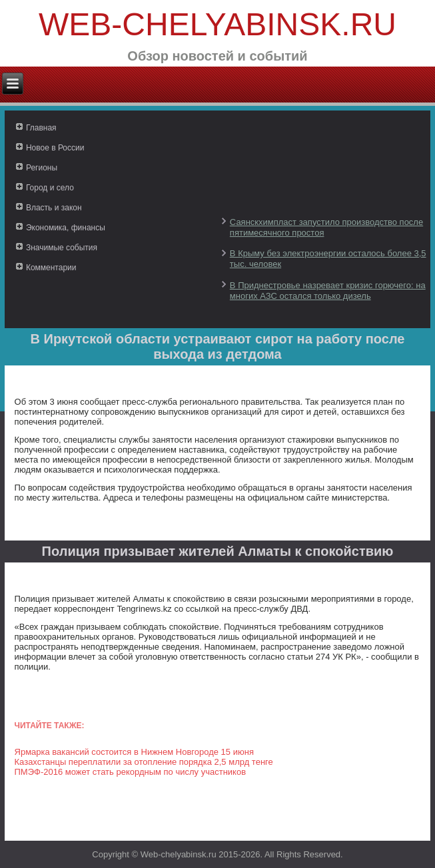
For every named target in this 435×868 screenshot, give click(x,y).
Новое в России (55, 148)
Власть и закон (54, 208)
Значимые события (62, 248)
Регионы (42, 168)
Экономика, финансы (66, 228)
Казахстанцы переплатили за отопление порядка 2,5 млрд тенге (144, 762)
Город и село (50, 188)
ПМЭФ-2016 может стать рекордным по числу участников (131, 772)
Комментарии (51, 268)
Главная (41, 128)
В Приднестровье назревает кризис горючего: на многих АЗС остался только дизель (328, 291)
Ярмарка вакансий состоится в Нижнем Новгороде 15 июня (134, 752)
